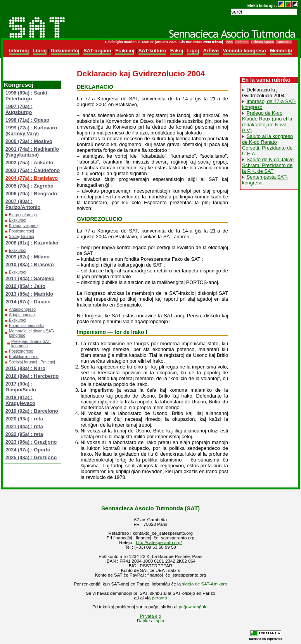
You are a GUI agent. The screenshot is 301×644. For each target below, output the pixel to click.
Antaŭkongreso (22, 309)
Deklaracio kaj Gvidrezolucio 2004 (263, 93)
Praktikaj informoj (24, 357)
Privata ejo (150, 616)
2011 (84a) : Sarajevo (30, 278)
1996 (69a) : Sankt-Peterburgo (27, 96)
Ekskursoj (17, 220)
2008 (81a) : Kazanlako (32, 243)
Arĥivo (211, 51)
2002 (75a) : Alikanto (29, 163)
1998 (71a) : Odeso (27, 120)
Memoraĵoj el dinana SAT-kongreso (32, 333)
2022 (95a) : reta (24, 434)
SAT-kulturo (152, 51)
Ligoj (193, 51)
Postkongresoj (22, 231)
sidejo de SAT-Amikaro (204, 584)
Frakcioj (125, 51)
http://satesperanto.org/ (159, 542)
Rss (229, 42)
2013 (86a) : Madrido (29, 294)
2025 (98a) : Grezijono (31, 457)
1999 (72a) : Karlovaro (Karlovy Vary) (31, 131)
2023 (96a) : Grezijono (31, 442)
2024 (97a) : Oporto (28, 450)
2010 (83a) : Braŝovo (29, 264)
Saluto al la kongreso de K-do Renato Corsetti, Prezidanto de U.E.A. (267, 145)
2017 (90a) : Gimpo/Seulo (21, 387)
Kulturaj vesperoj (24, 226)
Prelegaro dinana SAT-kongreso (31, 344)
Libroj (40, 51)
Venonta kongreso (245, 51)
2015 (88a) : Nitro (25, 368)
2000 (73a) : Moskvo (29, 141)
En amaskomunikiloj (27, 326)
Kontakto (284, 42)
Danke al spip (150, 621)
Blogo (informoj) (23, 215)
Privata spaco (263, 42)
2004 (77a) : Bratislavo (32, 178)
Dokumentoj (65, 51)
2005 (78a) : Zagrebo (29, 186)
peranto (160, 598)
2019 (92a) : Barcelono (32, 411)
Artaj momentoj (22, 315)
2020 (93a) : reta (24, 419)
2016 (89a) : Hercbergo (32, 376)
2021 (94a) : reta (24, 426)
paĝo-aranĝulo (193, 607)
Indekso (242, 42)
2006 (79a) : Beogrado (31, 194)
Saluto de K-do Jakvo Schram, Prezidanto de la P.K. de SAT (268, 165)
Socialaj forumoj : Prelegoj (32, 362)
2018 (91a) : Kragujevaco (20, 400)
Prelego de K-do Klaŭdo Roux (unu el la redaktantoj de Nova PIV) (267, 122)
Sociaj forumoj (22, 237)
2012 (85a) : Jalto (25, 286)
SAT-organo (97, 51)
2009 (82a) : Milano (28, 257)
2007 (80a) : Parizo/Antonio (23, 204)
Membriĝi (281, 51)
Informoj (19, 51)
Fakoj (177, 51)
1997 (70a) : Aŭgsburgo (19, 109)
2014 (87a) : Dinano (28, 302)
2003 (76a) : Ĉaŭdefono (33, 170)
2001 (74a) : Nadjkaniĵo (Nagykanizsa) (32, 152)
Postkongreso (21, 351)
